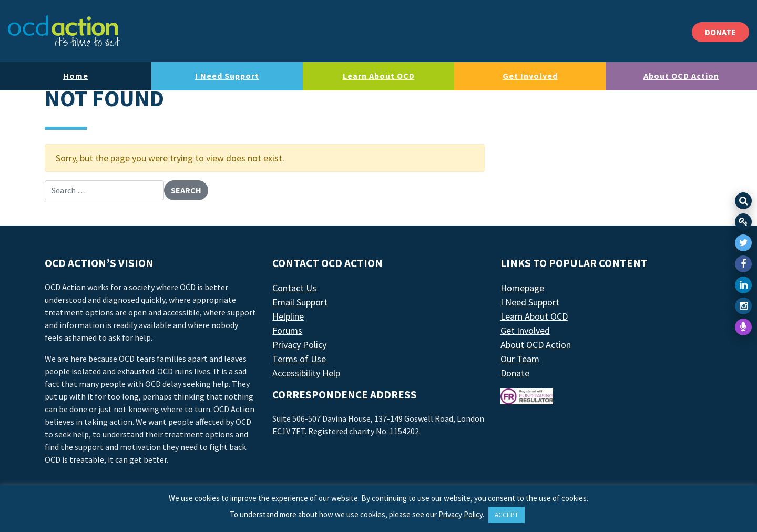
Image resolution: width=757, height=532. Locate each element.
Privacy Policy (299, 345)
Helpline (288, 316)
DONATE (720, 32)
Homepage (522, 288)
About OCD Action (681, 76)
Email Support (300, 302)
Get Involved (530, 76)
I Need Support (227, 76)
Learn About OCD (379, 76)
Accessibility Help (306, 373)
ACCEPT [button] (507, 515)
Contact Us (294, 288)
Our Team (520, 359)
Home (76, 76)
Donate (515, 373)
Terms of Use (299, 359)
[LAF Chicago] (64, 31)
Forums (287, 330)
